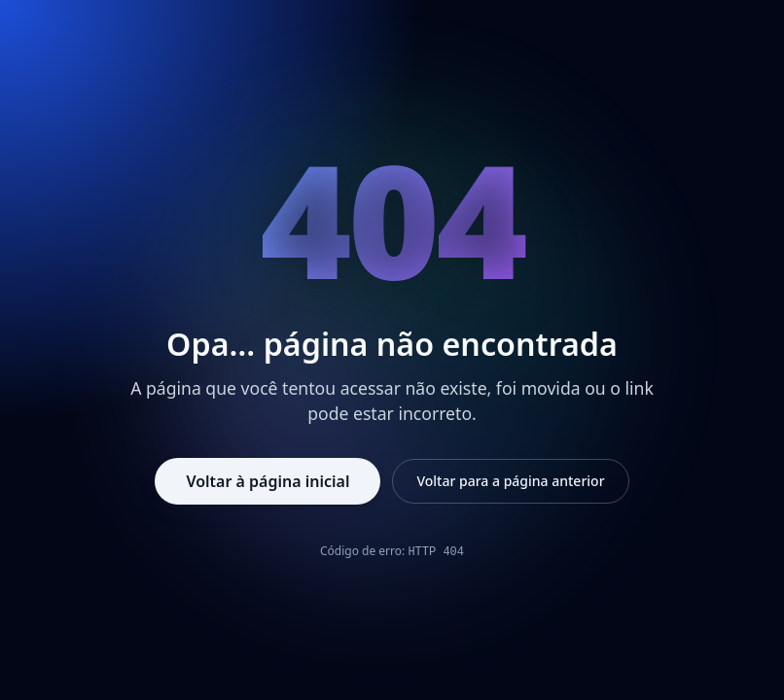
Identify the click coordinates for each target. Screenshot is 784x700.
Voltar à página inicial (267, 481)
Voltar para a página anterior (510, 481)
